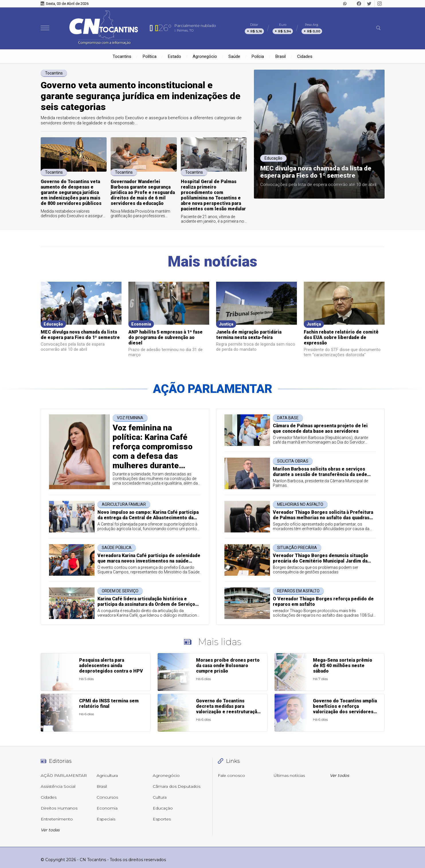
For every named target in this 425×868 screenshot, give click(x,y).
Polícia (258, 56)
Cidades (305, 56)
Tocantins (122, 56)
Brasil (281, 56)
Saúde (234, 56)
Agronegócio (205, 56)
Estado (175, 56)
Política (150, 56)
